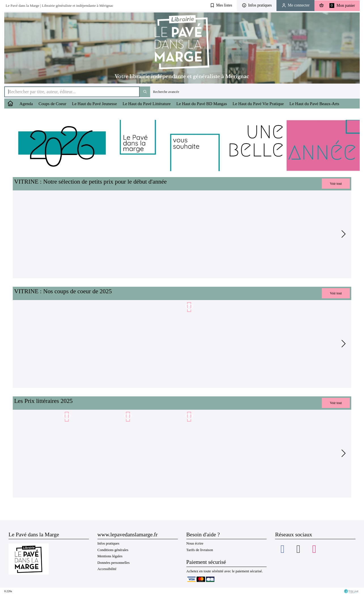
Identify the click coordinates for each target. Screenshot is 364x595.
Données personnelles (114, 563)
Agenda (26, 104)
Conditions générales (113, 550)
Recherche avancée (166, 92)
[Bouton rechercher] (145, 92)
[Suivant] (343, 234)
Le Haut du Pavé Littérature (147, 104)
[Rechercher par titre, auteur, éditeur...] (72, 92)
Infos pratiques (108, 543)
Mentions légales (110, 556)
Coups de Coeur (52, 104)
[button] (221, 6)
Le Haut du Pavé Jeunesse (94, 104)
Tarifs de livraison (200, 550)
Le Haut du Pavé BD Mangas (202, 104)
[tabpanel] (60, 234)
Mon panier (337, 6)
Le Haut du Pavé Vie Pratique (258, 104)
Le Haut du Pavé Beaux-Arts (314, 104)
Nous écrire (195, 543)
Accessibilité (107, 569)
